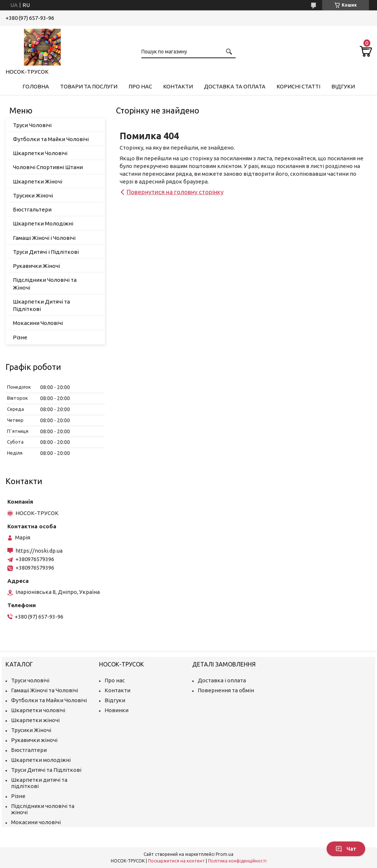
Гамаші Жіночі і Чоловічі (44, 238)
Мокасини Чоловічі (38, 323)
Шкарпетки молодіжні (41, 760)
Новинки (117, 710)
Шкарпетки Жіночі (38, 181)
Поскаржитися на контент (176, 861)
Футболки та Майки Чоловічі (51, 139)
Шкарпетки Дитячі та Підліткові (41, 305)
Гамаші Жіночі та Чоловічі (45, 690)
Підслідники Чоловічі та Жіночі (45, 283)
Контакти (178, 86)
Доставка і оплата (222, 680)
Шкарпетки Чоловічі (40, 153)
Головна (36, 86)
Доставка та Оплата (235, 86)
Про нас (140, 86)
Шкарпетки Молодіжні (43, 223)
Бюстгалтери (29, 750)
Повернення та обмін (226, 690)
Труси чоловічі (30, 680)
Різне (20, 337)
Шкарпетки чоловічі (38, 710)
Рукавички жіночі (34, 740)
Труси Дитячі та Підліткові (46, 770)
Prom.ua (225, 854)
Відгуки (343, 86)
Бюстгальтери (32, 209)
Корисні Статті (298, 86)
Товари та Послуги (89, 86)
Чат (346, 849)
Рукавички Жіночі (36, 266)
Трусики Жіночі (33, 195)
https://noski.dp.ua (39, 551)
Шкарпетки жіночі (35, 720)
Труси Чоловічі (32, 125)
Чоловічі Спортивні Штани (48, 167)
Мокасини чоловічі (36, 822)
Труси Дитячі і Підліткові (46, 252)
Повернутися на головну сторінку (175, 192)
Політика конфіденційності (237, 861)
